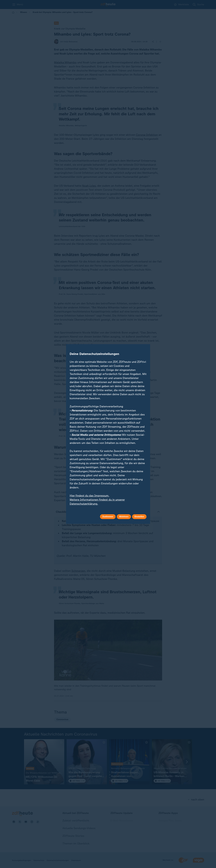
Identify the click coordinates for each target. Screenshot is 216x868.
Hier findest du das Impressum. (89, 496)
